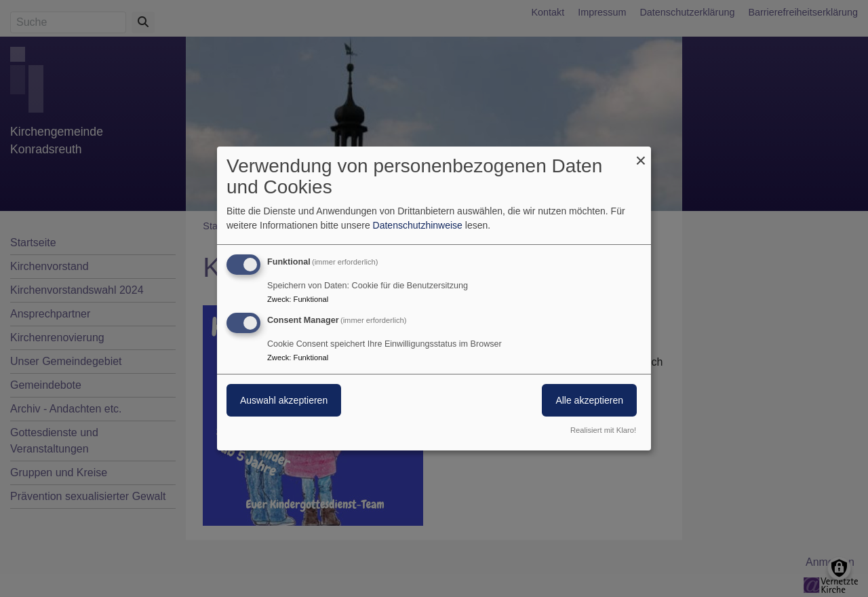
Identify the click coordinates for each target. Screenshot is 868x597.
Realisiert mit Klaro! (603, 430)
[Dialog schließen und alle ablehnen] (641, 155)
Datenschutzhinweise (418, 225)
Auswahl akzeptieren (284, 400)
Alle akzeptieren (589, 400)
